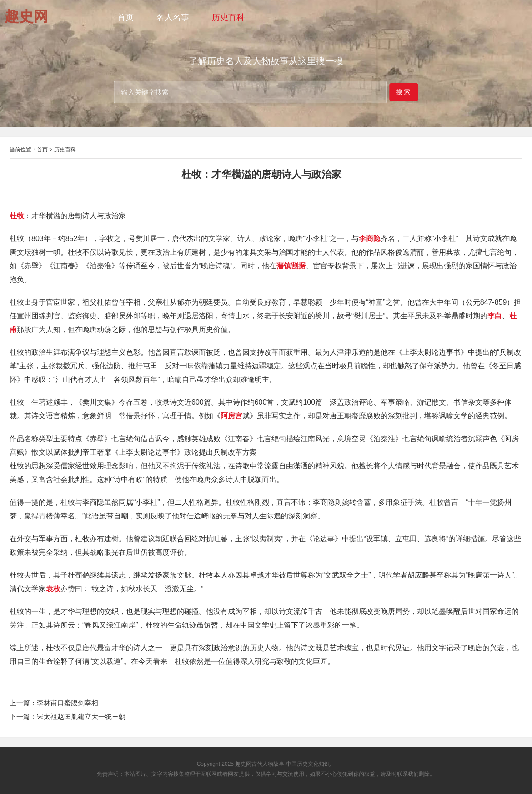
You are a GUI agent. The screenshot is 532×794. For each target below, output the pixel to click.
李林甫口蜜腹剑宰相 (68, 703)
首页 (125, 17)
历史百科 (228, 17)
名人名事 (173, 17)
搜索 (404, 92)
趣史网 (243, 764)
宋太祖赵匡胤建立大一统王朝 (81, 716)
